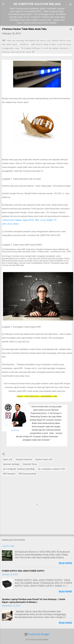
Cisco (12, 220)
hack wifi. (8, 459)
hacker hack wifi (44, 459)
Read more (65, 563)
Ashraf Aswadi (15, 430)
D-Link (43, 220)
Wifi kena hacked (27, 474)
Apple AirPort (28, 220)
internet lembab (11, 464)
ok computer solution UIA (51, 469)
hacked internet (24, 459)
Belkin (16, 224)
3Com (10, 224)
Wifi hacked (9, 474)
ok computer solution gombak (19, 469)
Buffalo (50, 220)
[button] (71, 30)
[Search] (71, 5)
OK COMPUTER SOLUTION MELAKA (37, 4)
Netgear (19, 220)
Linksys (6, 220)
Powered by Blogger (37, 634)
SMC (37, 220)
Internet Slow (30, 464)
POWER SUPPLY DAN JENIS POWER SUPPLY (23, 571)
